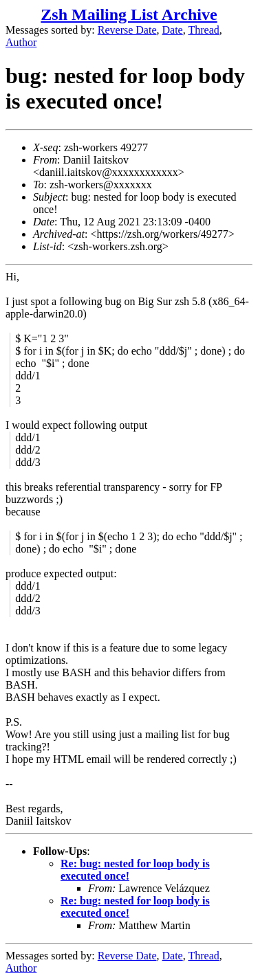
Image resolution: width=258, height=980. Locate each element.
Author (21, 42)
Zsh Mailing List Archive (129, 14)
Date (173, 30)
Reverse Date (127, 30)
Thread (203, 30)
